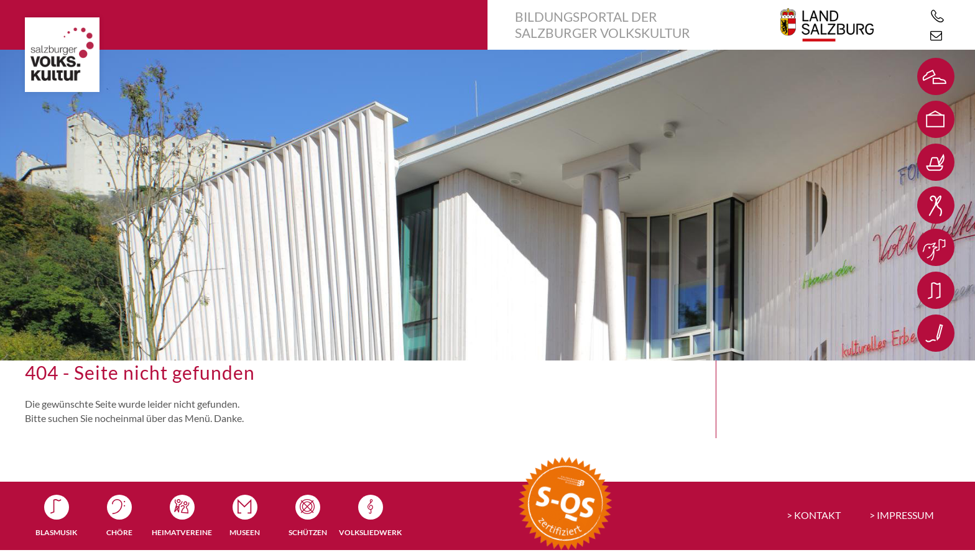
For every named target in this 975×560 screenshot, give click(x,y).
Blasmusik (56, 532)
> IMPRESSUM (902, 515)
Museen (245, 532)
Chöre (119, 532)
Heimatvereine (182, 532)
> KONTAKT (814, 515)
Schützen (308, 532)
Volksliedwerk (370, 532)
